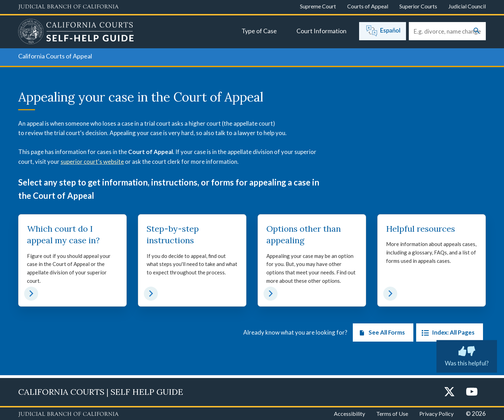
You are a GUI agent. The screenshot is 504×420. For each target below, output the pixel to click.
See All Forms (380, 335)
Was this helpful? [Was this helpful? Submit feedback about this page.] (467, 355)
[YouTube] (472, 392)
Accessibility (349, 414)
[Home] (76, 33)
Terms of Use (392, 414)
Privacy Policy (436, 414)
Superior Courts (418, 6)
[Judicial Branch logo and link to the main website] (68, 7)
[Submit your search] (477, 31)
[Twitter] (449, 392)
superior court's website (92, 162)
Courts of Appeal (368, 6)
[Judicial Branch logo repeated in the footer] (68, 414)
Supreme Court (318, 6)
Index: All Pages (447, 335)
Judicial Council (467, 6)
